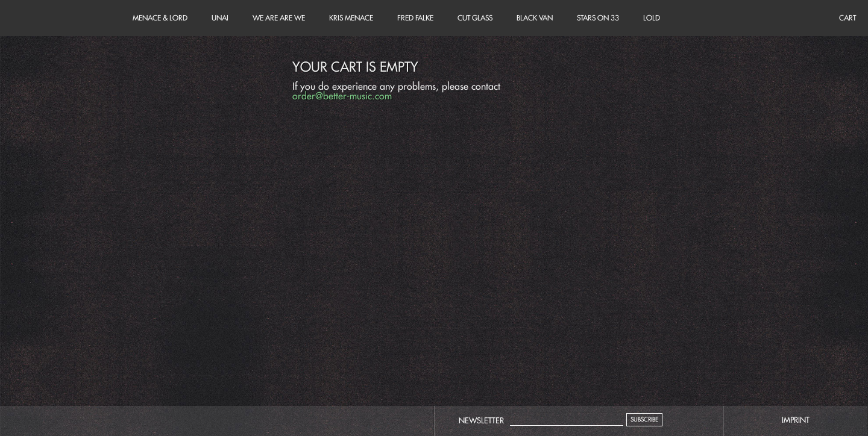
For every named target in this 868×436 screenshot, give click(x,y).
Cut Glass (475, 18)
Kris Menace (351, 18)
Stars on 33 (598, 18)
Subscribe (644, 419)
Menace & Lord (160, 18)
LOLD (652, 18)
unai (220, 18)
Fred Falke (415, 18)
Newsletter (481, 420)
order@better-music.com (342, 96)
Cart (60, 18)
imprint (796, 420)
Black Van (535, 18)
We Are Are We (279, 18)
